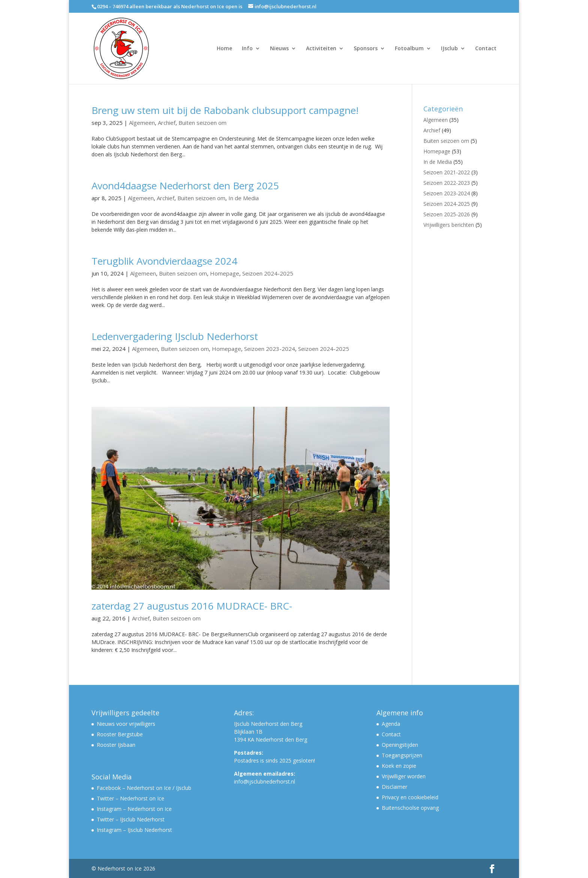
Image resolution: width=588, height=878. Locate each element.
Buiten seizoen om (202, 123)
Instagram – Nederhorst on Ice (134, 809)
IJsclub (449, 49)
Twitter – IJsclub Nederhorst (131, 819)
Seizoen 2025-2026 (447, 214)
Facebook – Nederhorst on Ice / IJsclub (144, 788)
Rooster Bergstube (120, 734)
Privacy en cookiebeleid (410, 797)
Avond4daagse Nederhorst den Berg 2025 (185, 186)
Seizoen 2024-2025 (268, 273)
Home (224, 49)
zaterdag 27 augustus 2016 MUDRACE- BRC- (192, 606)
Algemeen (142, 123)
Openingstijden (400, 745)
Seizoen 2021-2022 (447, 172)
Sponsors (366, 49)
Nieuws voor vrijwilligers (126, 724)
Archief (167, 123)
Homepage (225, 273)
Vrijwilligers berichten (449, 225)
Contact (486, 49)
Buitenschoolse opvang (410, 808)
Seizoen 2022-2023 (447, 183)
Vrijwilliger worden (404, 776)
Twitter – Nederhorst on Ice (130, 798)
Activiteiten (321, 49)
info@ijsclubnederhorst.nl (265, 781)
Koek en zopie (399, 766)
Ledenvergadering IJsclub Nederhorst (175, 336)
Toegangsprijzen (402, 755)
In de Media (244, 198)
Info (247, 49)
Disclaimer (394, 787)
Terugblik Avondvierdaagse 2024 (164, 261)
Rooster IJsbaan (116, 745)
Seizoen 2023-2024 (270, 349)
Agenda (391, 724)
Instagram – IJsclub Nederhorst (134, 830)
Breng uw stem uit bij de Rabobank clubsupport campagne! (225, 110)
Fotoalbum (409, 49)
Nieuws (279, 49)
